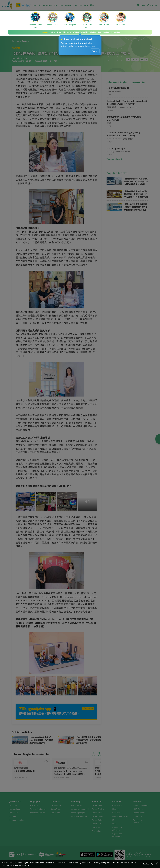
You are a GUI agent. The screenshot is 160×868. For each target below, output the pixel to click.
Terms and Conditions (120, 863)
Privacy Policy (100, 863)
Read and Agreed (150, 864)
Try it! (95, 51)
